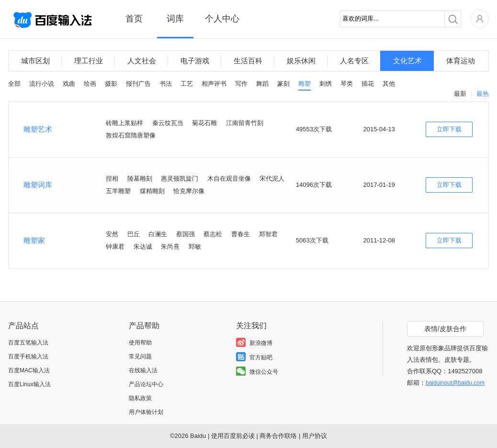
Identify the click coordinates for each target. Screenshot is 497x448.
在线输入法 (143, 370)
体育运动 (461, 61)
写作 (241, 84)
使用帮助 (140, 343)
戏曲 (69, 84)
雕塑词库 (38, 185)
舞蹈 (262, 84)
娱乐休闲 (301, 61)
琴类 (347, 84)
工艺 (187, 84)
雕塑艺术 (38, 129)
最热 (483, 94)
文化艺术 (407, 61)
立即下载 (449, 129)
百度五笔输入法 (28, 343)
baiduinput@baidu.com (455, 383)
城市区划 (35, 61)
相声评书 (214, 84)
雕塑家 (34, 240)
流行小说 (42, 84)
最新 (460, 94)
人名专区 (354, 61)
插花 (368, 84)
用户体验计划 (146, 412)
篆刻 (283, 84)
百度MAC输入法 (29, 370)
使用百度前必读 (233, 436)
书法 (166, 84)
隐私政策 (140, 398)
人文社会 (142, 61)
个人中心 (222, 19)
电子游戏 (195, 61)
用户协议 (315, 436)
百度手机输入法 (28, 356)
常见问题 (140, 356)
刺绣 (326, 84)
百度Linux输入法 (29, 384)
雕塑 (305, 84)
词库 (175, 19)
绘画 (90, 84)
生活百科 (248, 61)
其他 (389, 84)
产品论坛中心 (146, 384)
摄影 (111, 84)
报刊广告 (138, 84)
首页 (134, 19)
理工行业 (89, 61)
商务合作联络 (278, 436)
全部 (14, 84)
